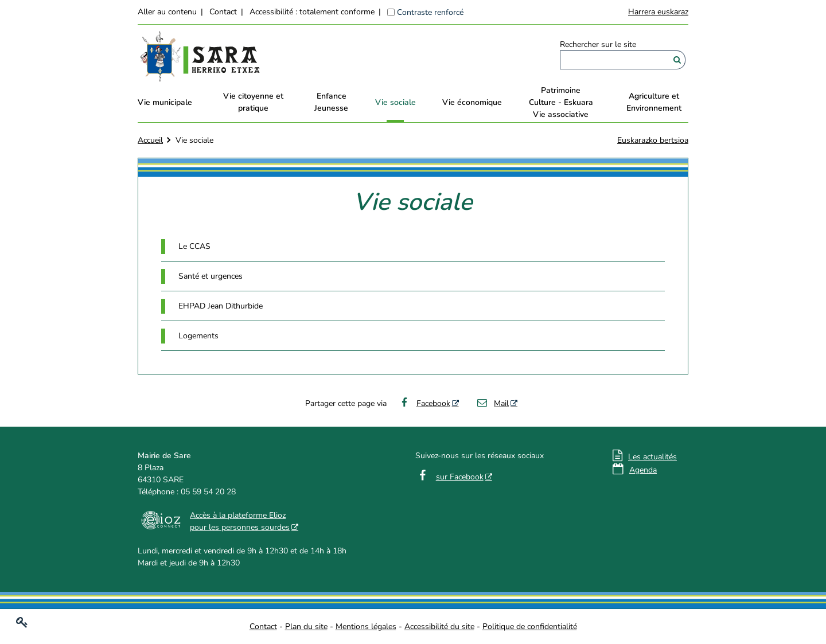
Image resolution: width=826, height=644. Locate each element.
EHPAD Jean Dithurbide (221, 306)
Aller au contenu (167, 12)
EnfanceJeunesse (331, 102)
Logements (198, 336)
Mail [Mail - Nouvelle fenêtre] (493, 403)
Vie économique (472, 102)
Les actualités (652, 457)
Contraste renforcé (430, 12)
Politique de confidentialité (530, 627)
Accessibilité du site (439, 627)
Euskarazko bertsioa (653, 140)
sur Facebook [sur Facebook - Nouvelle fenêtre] (460, 477)
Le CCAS (194, 246)
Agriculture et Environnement (654, 102)
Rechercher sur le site (598, 44)
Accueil (150, 140)
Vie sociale (396, 102)
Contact (223, 12)
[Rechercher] (677, 60)
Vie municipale (165, 102)
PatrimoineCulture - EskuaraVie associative (561, 102)
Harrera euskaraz (658, 12)
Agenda (643, 470)
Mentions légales (366, 627)
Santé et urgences (211, 276)
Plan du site (306, 627)
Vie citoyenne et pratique (253, 102)
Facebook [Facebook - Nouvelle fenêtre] (424, 403)
